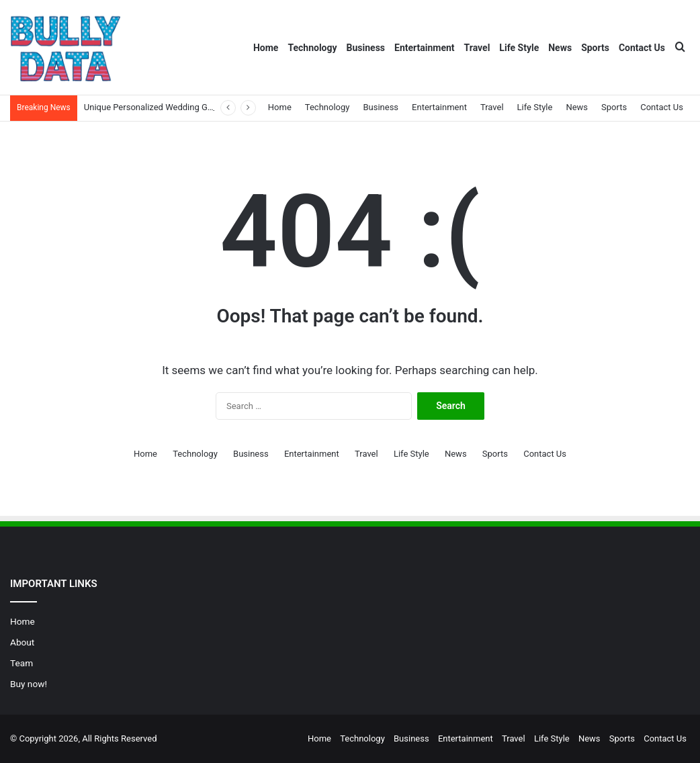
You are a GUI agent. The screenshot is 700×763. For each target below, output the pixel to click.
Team (21, 663)
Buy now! (29, 684)
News (560, 48)
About (22, 642)
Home (266, 48)
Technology (312, 48)
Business (366, 48)
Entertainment (425, 48)
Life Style (519, 48)
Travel (477, 48)
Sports (595, 48)
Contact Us (642, 48)
